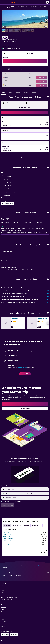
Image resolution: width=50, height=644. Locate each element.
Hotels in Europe (12, 6)
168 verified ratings (16, 48)
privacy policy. (28, 508)
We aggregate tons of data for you (26, 573)
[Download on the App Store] (14, 634)
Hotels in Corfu (7, 543)
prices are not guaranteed (33, 566)
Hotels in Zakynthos (8, 549)
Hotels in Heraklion (8, 551)
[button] (3, 2)
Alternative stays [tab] (16, 525)
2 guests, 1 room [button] (8, 57)
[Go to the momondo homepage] (10, 2)
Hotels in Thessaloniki (8, 539)
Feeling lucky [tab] (26, 525)
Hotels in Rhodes (7, 545)
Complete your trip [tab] (37, 525)
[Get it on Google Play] (5, 634)
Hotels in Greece (21, 6)
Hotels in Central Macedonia (32, 6)
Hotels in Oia (6, 547)
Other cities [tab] (7, 525)
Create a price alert (22, 367)
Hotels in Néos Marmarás (9, 553)
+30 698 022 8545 (7, 46)
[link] (25, 374)
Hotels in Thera (7, 537)
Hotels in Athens (7, 532)
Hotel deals (4, 6)
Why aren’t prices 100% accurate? (26, 575)
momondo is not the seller (26, 570)
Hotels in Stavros (43, 6)
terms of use (20, 508)
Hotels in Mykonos (8, 534)
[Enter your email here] (26, 498)
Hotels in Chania (7, 541)
